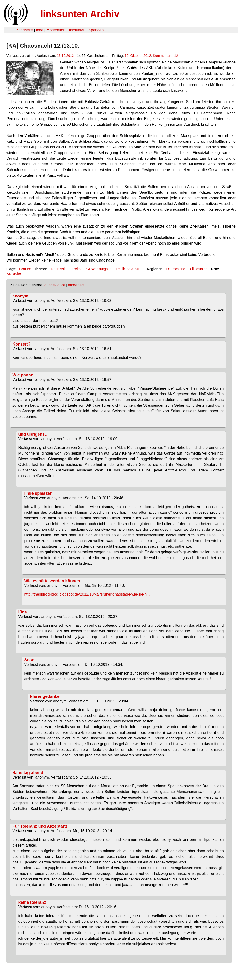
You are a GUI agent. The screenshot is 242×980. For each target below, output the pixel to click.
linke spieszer (38, 493)
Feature (25, 269)
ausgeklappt (55, 285)
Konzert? (22, 344)
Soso (29, 660)
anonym (20, 296)
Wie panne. (24, 375)
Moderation (56, 30)
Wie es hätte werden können (52, 581)
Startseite (25, 30)
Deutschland (176, 269)
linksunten (77, 30)
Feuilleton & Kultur (130, 269)
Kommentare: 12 (165, 56)
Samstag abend (28, 773)
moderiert (76, 285)
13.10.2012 (65, 56)
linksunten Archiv (80, 14)
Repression (60, 269)
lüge (23, 612)
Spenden (96, 30)
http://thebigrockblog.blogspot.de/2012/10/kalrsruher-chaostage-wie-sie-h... (87, 594)
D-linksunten (198, 269)
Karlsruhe (14, 273)
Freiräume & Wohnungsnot (92, 269)
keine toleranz (32, 902)
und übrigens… (34, 434)
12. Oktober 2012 (138, 56)
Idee (40, 30)
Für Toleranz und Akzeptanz (40, 826)
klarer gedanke (45, 696)
